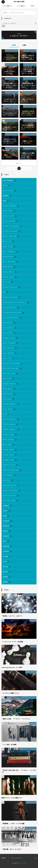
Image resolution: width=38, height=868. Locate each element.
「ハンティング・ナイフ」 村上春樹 (12, 642)
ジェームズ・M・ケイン (11, 308)
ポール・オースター (10, 440)
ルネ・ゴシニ (8, 480)
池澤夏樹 (7, 577)
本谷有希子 (7, 551)
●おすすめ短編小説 (10, 181)
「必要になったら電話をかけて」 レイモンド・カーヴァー (28, 155)
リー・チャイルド (9, 475)
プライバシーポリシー (16, 858)
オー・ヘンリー (9, 241)
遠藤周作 (7, 582)
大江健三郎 (7, 521)
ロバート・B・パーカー (11, 496)
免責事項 (4, 858)
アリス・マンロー (9, 211)
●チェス (7, 186)
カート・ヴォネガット (10, 252)
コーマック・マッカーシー (12, 287)
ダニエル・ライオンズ (10, 384)
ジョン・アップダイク (10, 343)
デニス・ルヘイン (9, 389)
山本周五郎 (7, 536)
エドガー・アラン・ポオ (11, 236)
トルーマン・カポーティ (11, 404)
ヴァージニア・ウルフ (10, 501)
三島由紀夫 (7, 506)
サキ (6, 292)
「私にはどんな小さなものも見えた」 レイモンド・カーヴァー (10, 141)
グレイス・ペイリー (10, 277)
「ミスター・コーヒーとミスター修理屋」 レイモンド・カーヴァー (28, 71)
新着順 (14, 45)
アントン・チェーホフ (10, 221)
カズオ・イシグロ (9, 247)
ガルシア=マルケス (10, 257)
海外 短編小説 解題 (19, 2)
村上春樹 (7, 557)
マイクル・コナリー (10, 450)
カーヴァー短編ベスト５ (21, 6)
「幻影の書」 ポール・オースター (12, 849)
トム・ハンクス (9, 399)
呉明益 (6, 516)
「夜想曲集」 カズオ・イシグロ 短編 (13, 824)
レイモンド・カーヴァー (12, 51)
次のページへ (19, 163)
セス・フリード (9, 379)
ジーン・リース (9, 358)
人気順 (24, 45)
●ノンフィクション (10, 191)
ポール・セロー (9, 445)
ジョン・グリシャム (10, 348)
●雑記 (6, 201)
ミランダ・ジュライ (10, 455)
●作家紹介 (7, 196)
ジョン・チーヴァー (10, 353)
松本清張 (7, 567)
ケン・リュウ (8, 282)
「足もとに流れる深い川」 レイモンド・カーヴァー (28, 127)
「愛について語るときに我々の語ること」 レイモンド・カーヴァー (28, 58)
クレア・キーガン (9, 267)
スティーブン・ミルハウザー (12, 369)
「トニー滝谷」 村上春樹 (9, 745)
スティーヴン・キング (10, 374)
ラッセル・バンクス (10, 460)
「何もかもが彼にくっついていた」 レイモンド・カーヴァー (10, 85)
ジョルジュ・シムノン (10, 338)
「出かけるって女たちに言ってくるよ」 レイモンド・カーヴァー (28, 113)
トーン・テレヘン (9, 409)
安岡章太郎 (7, 526)
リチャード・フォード (10, 465)
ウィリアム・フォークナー (12, 231)
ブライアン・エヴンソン (11, 430)
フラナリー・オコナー (10, 424)
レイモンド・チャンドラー (12, 491)
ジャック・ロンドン (10, 328)
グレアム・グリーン (10, 272)
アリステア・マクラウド (11, 206)
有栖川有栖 (7, 546)
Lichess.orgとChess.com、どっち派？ (12, 667)
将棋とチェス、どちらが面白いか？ (12, 798)
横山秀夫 (7, 572)
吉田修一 (7, 511)
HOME (6, 13)
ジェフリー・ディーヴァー (12, 297)
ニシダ (6, 414)
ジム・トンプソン (9, 323)
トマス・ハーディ (9, 394)
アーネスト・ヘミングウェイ (12, 226)
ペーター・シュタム (10, 435)
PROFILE (33, 6)
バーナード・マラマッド (11, 419)
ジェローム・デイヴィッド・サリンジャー (16, 302)
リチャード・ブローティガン (12, 470)
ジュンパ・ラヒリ (9, 333)
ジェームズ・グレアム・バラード (13, 313)
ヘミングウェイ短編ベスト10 (7, 6)
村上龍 (6, 562)
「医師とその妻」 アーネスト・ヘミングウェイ (16, 719)
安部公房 (7, 531)
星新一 (6, 541)
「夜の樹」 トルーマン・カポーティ (12, 616)
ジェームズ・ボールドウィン (12, 318)
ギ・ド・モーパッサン (10, 262)
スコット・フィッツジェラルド (13, 363)
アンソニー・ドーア (10, 216)
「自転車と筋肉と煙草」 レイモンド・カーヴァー (28, 85)
